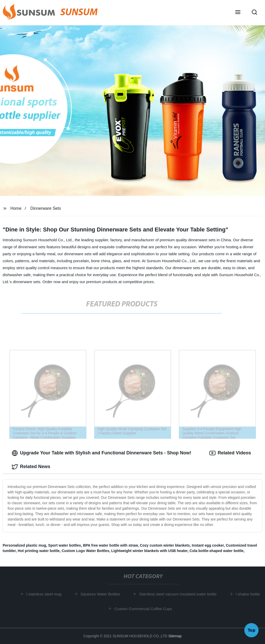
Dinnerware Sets (46, 208)
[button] (238, 13)
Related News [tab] (31, 467)
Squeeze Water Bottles (102, 594)
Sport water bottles (65, 545)
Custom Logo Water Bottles (85, 551)
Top (252, 630)
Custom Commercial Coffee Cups (144, 609)
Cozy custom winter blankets (165, 545)
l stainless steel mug (45, 594)
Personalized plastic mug (24, 545)
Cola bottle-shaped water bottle (216, 551)
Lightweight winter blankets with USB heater (149, 551)
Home (16, 208)
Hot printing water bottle (39, 551)
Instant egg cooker (208, 545)
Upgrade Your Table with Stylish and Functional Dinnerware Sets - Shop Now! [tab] (101, 453)
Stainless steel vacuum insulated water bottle (179, 594)
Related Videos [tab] (230, 453)
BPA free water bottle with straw (111, 545)
